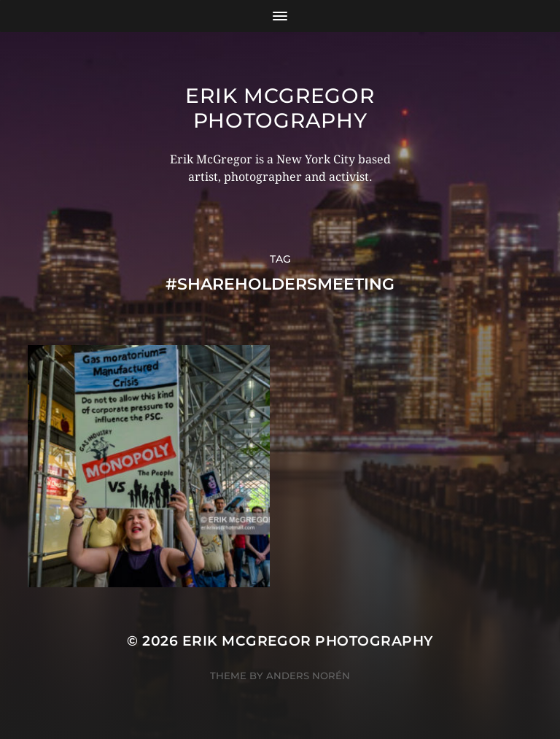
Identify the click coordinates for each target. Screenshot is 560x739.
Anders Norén (308, 676)
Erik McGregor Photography (280, 108)
